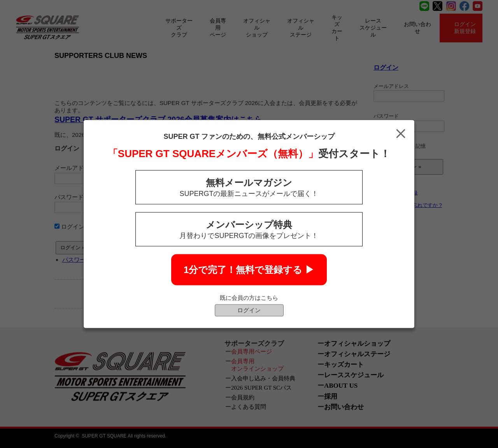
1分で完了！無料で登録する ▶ (249, 270)
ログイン (249, 310)
